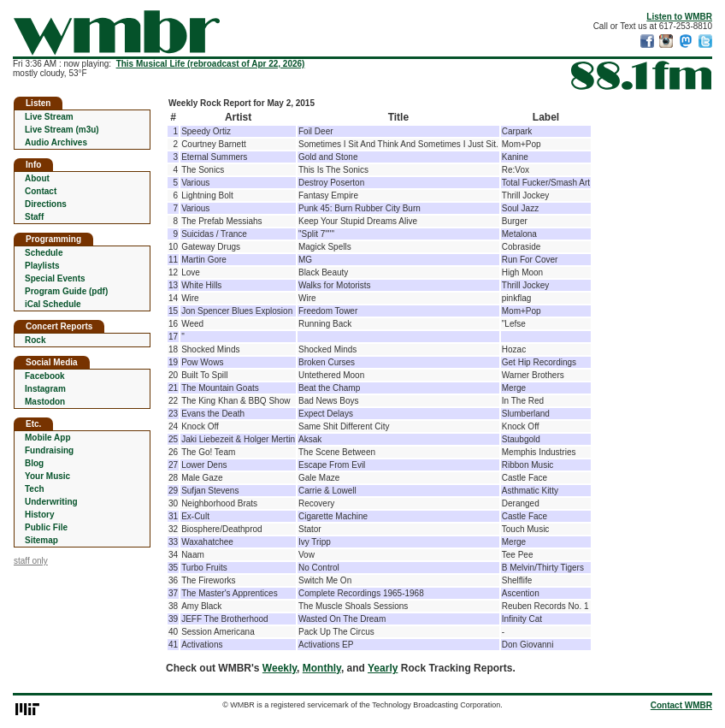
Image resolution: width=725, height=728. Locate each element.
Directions (46, 204)
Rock (35, 340)
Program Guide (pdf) (66, 291)
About (37, 178)
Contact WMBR (681, 705)
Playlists (42, 266)
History (39, 515)
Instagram (45, 389)
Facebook (45, 376)
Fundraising (49, 450)
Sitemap (41, 540)
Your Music (47, 476)
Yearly (383, 668)
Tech (35, 489)
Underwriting (51, 502)
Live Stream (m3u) (62, 130)
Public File (46, 527)
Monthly (322, 668)
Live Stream (49, 117)
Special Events (55, 278)
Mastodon (45, 402)
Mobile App (48, 438)
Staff (34, 217)
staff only (31, 561)
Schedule (44, 253)
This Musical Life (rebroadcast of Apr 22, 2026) (211, 64)
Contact (41, 191)
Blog (34, 463)
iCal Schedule (53, 304)
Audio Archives (56, 142)
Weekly (280, 668)
